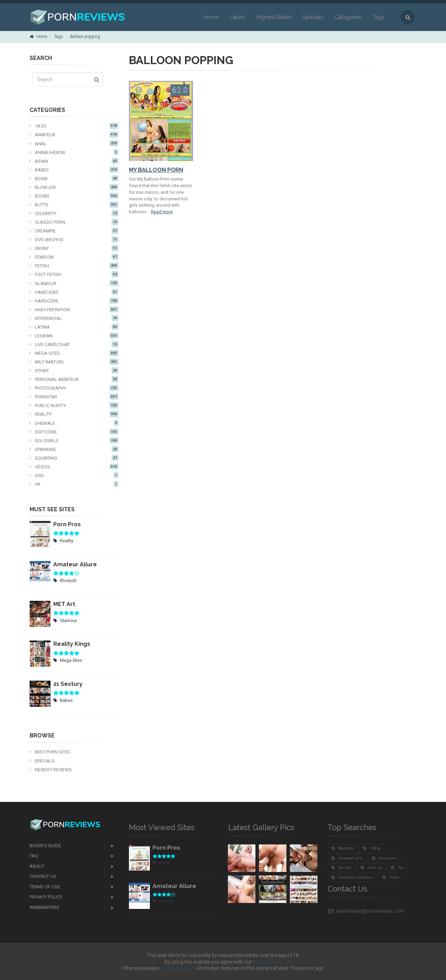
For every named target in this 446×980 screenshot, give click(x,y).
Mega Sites (74, 353)
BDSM (74, 178)
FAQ (34, 856)
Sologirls (74, 441)
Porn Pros (67, 524)
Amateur (74, 135)
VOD (74, 475)
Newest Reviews (51, 770)
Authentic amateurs (352, 877)
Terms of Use (45, 887)
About (37, 866)
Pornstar (74, 397)
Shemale (74, 423)
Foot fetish (74, 274)
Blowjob (74, 187)
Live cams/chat (74, 344)
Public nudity (74, 405)
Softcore (74, 432)
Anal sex (371, 868)
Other (74, 370)
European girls (347, 858)
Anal (74, 144)
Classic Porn (74, 222)
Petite (391, 877)
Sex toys (342, 868)
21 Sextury (68, 684)
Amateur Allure (75, 564)
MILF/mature (74, 362)
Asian (74, 161)
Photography (74, 388)
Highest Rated (274, 17)
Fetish (74, 266)
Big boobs (343, 848)
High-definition (74, 309)
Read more (162, 212)
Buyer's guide (45, 846)
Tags (379, 17)
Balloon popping (85, 37)
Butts (74, 205)
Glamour (74, 283)
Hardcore (74, 301)
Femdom (74, 257)
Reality (74, 414)
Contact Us (43, 876)
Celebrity (74, 213)
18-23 (74, 126)
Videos (74, 467)
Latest (238, 17)
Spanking (74, 449)
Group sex (384, 858)
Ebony (74, 248)
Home (211, 17)
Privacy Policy (46, 897)
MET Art (64, 604)
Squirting (74, 458)
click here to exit (178, 968)
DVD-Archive (74, 239)
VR (74, 484)
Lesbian (74, 336)
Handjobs (74, 292)
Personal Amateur (74, 379)
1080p (372, 848)
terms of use (267, 962)
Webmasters (44, 907)
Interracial (74, 318)
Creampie (74, 231)
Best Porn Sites (50, 752)
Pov (397, 868)
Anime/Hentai (74, 152)
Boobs (74, 196)
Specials (313, 17)
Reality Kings (72, 644)
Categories (348, 17)
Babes (74, 170)
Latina (74, 327)
